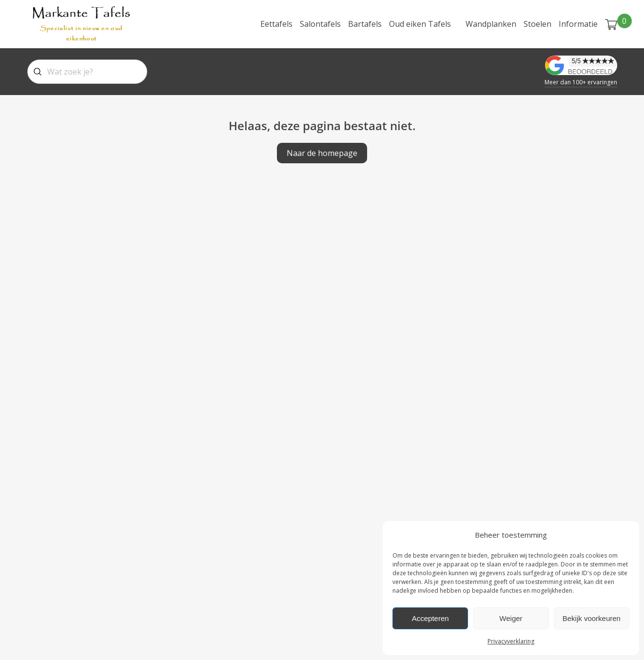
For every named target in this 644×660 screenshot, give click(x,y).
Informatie (578, 24)
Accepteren (430, 618)
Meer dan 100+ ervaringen (581, 82)
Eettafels (276, 24)
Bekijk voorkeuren (592, 618)
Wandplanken (491, 24)
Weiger (511, 618)
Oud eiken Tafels (420, 24)
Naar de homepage (322, 153)
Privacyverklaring (511, 641)
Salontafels (320, 24)
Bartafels (365, 24)
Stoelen (537, 24)
